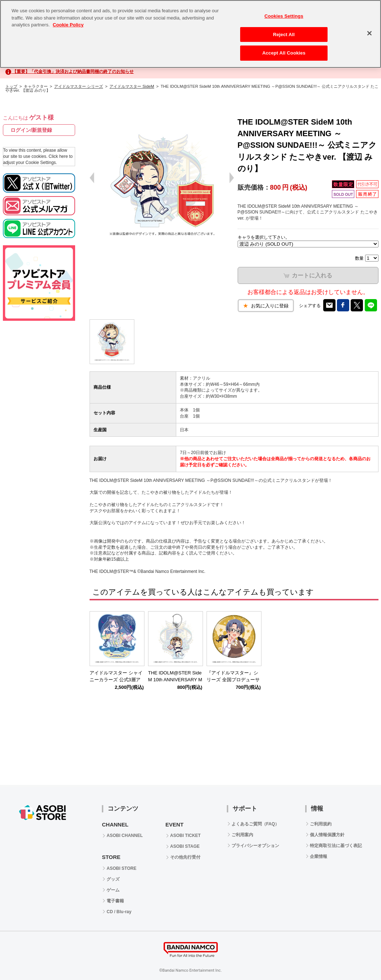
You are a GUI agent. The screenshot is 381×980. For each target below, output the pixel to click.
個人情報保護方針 (327, 835)
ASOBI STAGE (185, 846)
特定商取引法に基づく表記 (336, 846)
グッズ (113, 879)
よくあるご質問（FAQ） (256, 824)
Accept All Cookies (284, 53)
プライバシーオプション (255, 846)
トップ (11, 86)
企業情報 (319, 856)
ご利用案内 (242, 835)
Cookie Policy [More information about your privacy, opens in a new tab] (68, 25)
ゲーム (113, 890)
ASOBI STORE (121, 868)
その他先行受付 (185, 857)
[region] (190, 34)
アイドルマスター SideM (132, 86)
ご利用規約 (321, 824)
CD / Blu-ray (119, 912)
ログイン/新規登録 (31, 130)
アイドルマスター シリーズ (79, 86)
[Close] (369, 33)
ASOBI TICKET (185, 836)
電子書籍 (115, 901)
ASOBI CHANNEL (125, 836)
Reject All (284, 34)
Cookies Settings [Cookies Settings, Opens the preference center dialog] (284, 16)
